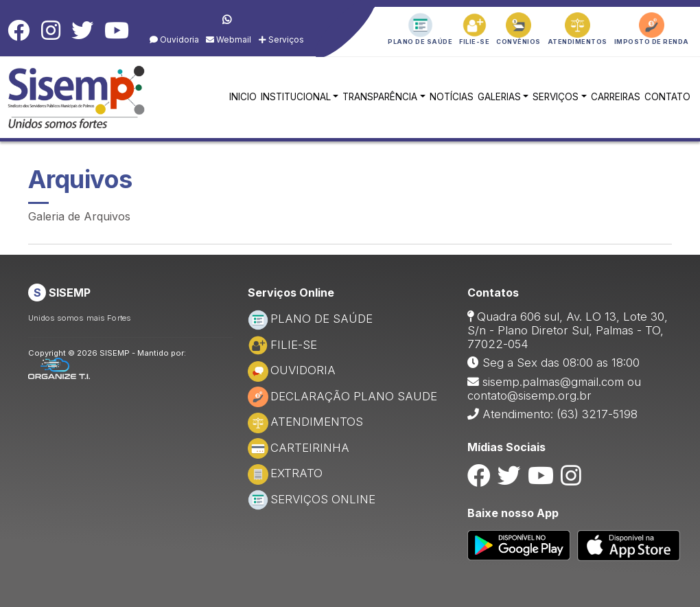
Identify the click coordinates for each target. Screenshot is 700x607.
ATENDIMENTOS (305, 422)
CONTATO (667, 97)
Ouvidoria (174, 39)
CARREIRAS (616, 97)
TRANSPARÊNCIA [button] (380, 97)
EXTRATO (285, 473)
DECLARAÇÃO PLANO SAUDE (342, 396)
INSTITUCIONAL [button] (296, 97)
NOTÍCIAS (452, 97)
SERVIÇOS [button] (556, 97)
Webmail (229, 39)
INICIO (243, 97)
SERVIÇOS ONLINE (312, 499)
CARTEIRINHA (299, 448)
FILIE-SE (282, 345)
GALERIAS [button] (499, 97)
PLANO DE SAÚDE (310, 319)
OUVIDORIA (292, 370)
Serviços (281, 39)
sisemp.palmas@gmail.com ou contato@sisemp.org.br (554, 389)
